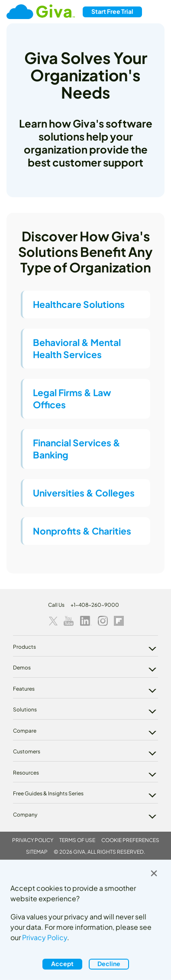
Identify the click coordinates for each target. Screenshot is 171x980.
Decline (109, 964)
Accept (62, 964)
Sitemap (37, 852)
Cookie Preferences (130, 840)
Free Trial (112, 11)
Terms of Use (77, 840)
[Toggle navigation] (156, 12)
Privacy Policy (33, 840)
